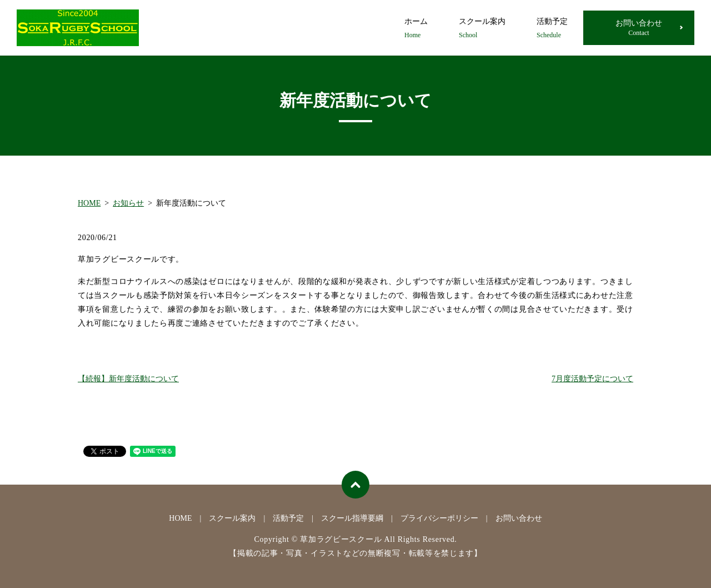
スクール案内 (482, 29)
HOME (89, 203)
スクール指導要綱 (352, 518)
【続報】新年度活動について (128, 379)
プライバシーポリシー (439, 518)
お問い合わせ (639, 28)
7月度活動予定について (592, 379)
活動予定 (552, 29)
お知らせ (128, 203)
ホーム (416, 29)
